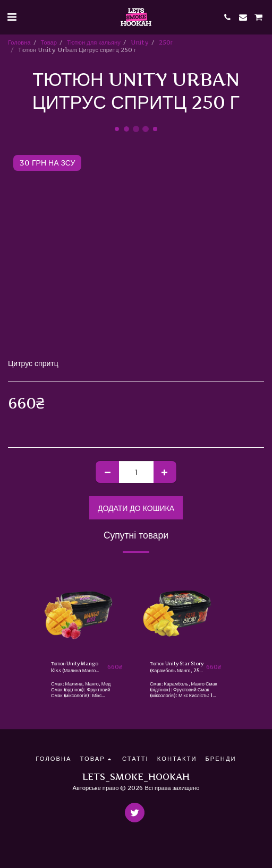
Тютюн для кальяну (94, 42)
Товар (49, 42)
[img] (87, 607)
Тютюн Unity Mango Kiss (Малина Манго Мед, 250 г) (75, 667)
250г (166, 42)
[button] (12, 17)
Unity (140, 42)
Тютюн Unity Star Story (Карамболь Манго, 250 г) (177, 667)
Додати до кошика (136, 508)
